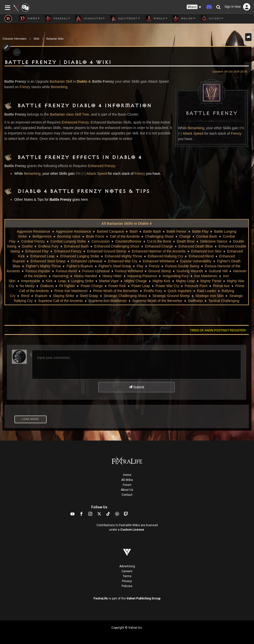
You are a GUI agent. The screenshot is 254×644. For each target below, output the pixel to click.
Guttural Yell (218, 271)
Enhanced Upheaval (87, 261)
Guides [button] (212, 18)
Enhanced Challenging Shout (117, 246)
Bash (133, 231)
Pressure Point (196, 286)
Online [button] (184, 18)
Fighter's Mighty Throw (43, 266)
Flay (140, 266)
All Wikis (127, 480)
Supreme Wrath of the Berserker (157, 301)
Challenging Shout (159, 236)
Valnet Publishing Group (143, 598)
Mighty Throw (211, 281)
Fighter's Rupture (80, 266)
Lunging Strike (83, 281)
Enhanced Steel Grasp (48, 261)
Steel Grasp (89, 296)
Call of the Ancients (125, 236)
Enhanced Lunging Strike (80, 256)
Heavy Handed (85, 276)
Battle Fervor (176, 231)
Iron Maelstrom (206, 276)
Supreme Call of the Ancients (61, 301)
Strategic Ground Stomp (171, 296)
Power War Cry (167, 286)
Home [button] (30, 18)
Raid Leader (207, 291)
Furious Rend (66, 271)
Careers (127, 571)
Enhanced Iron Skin (206, 251)
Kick (49, 281)
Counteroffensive (128, 241)
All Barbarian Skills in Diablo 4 (127, 223)
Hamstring (61, 276)
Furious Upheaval (96, 271)
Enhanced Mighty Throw (123, 256)
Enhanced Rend (201, 256)
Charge (185, 236)
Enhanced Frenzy (75, 122)
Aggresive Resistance (33, 231)
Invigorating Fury (176, 276)
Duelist (27, 246)
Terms (127, 576)
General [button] (57, 18)
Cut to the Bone (159, 241)
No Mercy (27, 286)
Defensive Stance (214, 241)
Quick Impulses (180, 291)
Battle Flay (200, 231)
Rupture (41, 296)
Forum (127, 485)
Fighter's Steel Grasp (115, 266)
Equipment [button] (125, 18)
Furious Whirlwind (129, 271)
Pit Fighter (67, 286)
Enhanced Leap (42, 256)
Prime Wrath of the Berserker (116, 291)
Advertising (127, 566)
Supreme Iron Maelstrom (108, 301)
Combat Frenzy (33, 241)
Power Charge (92, 286)
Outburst (47, 286)
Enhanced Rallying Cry (165, 256)
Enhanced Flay (37, 251)
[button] (194, 7)
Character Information (15, 39)
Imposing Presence (142, 276)
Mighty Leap (185, 281)
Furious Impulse (38, 271)
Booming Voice (69, 236)
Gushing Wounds (190, 271)
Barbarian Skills (55, 39)
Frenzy (236, 133)
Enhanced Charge (159, 246)
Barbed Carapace (110, 231)
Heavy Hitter (112, 276)
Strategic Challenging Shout (125, 296)
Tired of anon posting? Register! (218, 330)
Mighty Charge (136, 281)
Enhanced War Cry (123, 261)
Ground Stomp (160, 271)
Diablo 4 (83, 81)
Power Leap (141, 286)
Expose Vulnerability (196, 261)
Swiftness (195, 301)
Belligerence (42, 236)
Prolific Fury (153, 291)
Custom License (132, 530)
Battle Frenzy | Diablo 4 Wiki (58, 62)
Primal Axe (221, 286)
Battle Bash (152, 231)
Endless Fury (48, 246)
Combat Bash (207, 236)
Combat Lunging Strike (68, 241)
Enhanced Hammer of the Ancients (159, 251)
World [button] (156, 18)
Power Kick (117, 286)
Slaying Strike (63, 296)
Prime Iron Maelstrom (71, 291)
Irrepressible (31, 281)
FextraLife (101, 598)
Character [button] (90, 18)
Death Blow (186, 241)
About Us (127, 490)
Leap (62, 281)
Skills (36, 39)
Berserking (196, 128)
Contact (127, 495)
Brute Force (95, 236)
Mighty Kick (161, 281)
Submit (136, 387)
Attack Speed (193, 133)
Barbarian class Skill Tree (69, 114)
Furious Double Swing (182, 266)
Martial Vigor (109, 281)
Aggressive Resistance (73, 231)
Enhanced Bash (76, 246)
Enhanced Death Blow (196, 246)
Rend (25, 296)
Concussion (101, 241)
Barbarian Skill (61, 81)
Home (127, 475)
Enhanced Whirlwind (159, 261)
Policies (127, 586)
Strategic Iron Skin (209, 296)
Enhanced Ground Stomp (107, 251)
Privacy (127, 581)
